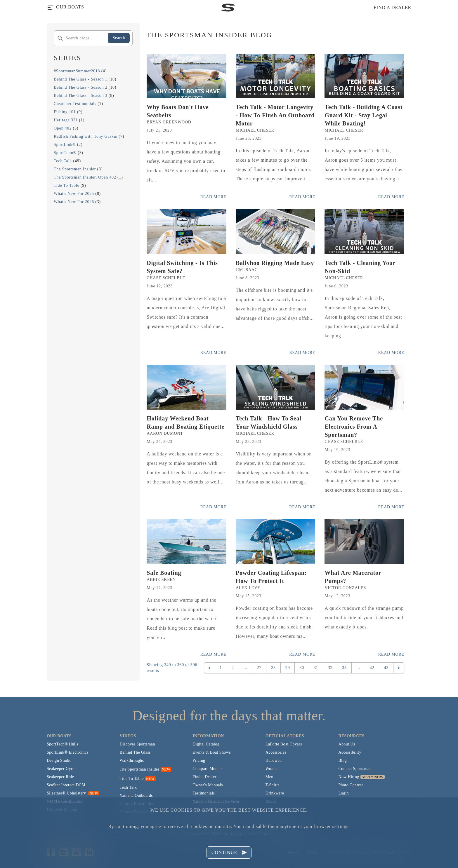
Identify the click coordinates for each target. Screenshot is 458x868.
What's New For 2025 (74, 194)
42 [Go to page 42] (372, 668)
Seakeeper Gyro (61, 769)
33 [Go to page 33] (344, 668)
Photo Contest (351, 785)
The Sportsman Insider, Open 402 (85, 177)
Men (269, 777)
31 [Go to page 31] (316, 668)
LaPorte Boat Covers (284, 744)
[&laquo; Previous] (209, 668)
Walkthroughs (132, 760)
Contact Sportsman (355, 769)
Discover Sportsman (137, 744)
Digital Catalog (206, 744)
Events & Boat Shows (212, 752)
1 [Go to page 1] (221, 668)
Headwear (274, 760)
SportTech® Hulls (63, 744)
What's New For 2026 (74, 202)
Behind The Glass (135, 752)
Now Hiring (349, 777)
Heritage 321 (66, 120)
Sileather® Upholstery (73, 793)
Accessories (276, 752)
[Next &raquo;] (399, 668)
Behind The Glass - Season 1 (81, 79)
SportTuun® (65, 153)
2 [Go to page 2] (233, 668)
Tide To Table (67, 185)
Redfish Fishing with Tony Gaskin (86, 136)
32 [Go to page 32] (330, 668)
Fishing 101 (65, 112)
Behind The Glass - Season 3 (81, 96)
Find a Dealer (204, 777)
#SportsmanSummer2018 (77, 71)
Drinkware (275, 793)
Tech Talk (63, 161)
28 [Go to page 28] (273, 668)
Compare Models (207, 769)
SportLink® (65, 145)
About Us (347, 744)
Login (343, 793)
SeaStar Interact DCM (66, 785)
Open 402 (63, 128)
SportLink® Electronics (68, 752)
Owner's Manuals (208, 785)
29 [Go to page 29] (288, 668)
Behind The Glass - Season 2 (81, 87)
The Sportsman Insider (75, 169)
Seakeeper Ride (60, 777)
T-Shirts (273, 785)
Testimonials (204, 793)
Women (272, 769)
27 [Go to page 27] (259, 668)
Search (119, 38)
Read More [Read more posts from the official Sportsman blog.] (213, 197)
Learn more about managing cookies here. (229, 833)
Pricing (199, 760)
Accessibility (350, 752)
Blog (342, 760)
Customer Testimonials (75, 104)
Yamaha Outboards (136, 795)
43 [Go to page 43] (386, 668)
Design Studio (59, 760)
